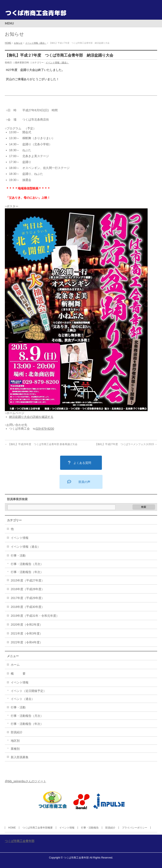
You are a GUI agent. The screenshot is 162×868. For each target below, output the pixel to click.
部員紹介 (17, 732)
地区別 (15, 741)
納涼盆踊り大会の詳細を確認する (31, 417)
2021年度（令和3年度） (27, 633)
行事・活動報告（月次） (27, 564)
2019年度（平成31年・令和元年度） (35, 616)
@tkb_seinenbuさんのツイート (26, 781)
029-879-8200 (45, 429)
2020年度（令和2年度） (27, 625)
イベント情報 (20, 538)
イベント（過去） (23, 699)
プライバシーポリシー (135, 828)
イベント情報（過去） (57, 62)
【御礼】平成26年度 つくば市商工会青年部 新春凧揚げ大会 (41, 444)
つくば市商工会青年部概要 (38, 828)
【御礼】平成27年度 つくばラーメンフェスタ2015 (126, 444)
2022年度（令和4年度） (27, 642)
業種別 (15, 749)
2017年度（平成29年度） (28, 598)
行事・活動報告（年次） (27, 572)
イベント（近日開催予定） (28, 691)
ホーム (15, 665)
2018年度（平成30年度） (28, 607)
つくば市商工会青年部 (20, 841)
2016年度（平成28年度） (28, 589)
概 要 (18, 674)
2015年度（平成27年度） (28, 580)
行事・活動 (18, 556)
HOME (12, 828)
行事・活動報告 (90, 828)
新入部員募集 (20, 757)
